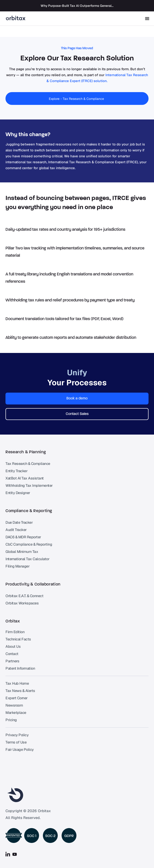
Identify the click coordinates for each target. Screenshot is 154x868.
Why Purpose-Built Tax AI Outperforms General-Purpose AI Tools (89, 6)
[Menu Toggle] (147, 18)
